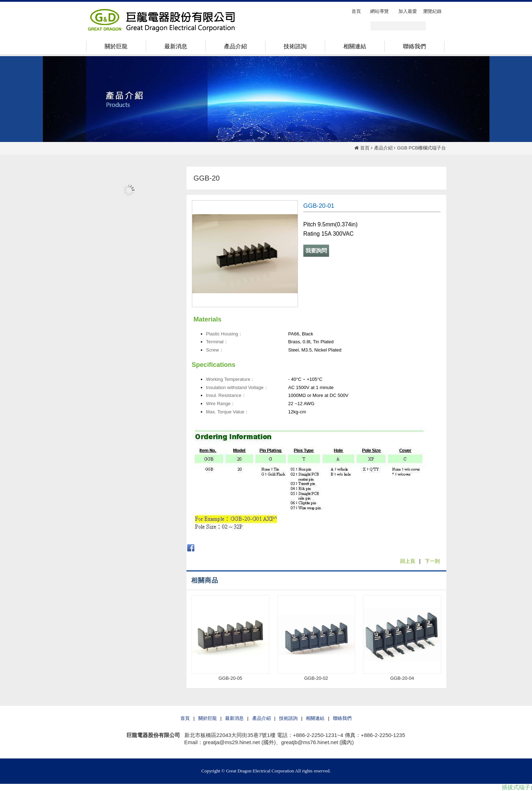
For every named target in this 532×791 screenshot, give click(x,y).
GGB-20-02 (316, 678)
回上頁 (408, 561)
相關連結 (315, 718)
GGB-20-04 (402, 678)
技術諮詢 (288, 718)
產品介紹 (383, 148)
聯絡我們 (342, 718)
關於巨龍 (208, 718)
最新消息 (234, 718)
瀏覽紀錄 (432, 11)
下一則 (432, 561)
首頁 (365, 148)
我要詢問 (316, 250)
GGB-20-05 (230, 678)
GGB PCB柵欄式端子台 (421, 148)
